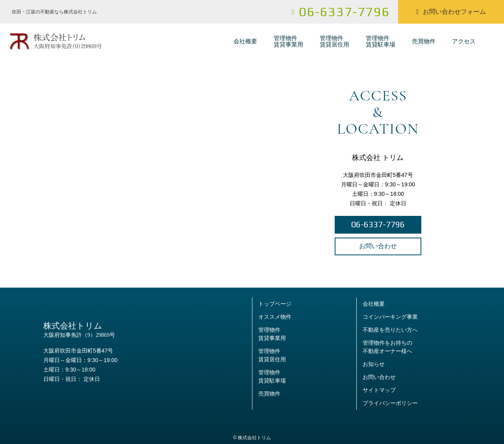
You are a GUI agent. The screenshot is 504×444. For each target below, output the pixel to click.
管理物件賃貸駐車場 (381, 41)
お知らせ (374, 364)
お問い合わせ (378, 246)
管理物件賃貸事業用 (288, 41)
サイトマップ (379, 390)
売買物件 (424, 41)
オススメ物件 (275, 317)
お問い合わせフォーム (451, 12)
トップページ (275, 304)
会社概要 (245, 41)
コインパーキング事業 (390, 317)
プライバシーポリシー (390, 403)
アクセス (464, 41)
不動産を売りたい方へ (390, 330)
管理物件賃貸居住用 (334, 41)
